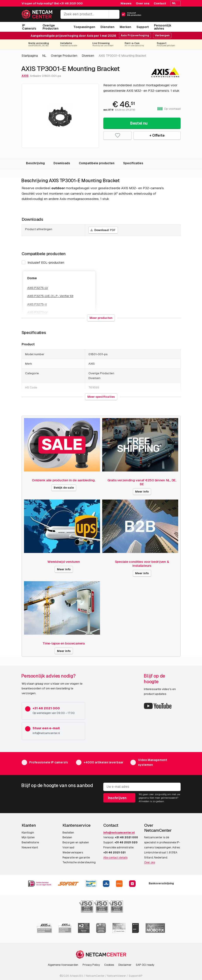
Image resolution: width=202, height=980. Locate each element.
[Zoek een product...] (90, 14)
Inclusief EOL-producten (43, 262)
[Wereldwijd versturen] (62, 526)
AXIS (25, 76)
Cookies (109, 965)
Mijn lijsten (28, 837)
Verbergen (162, 35)
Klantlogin (28, 833)
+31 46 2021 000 (71, 3)
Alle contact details (115, 858)
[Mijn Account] (162, 16)
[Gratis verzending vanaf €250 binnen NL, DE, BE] (140, 445)
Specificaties (133, 163)
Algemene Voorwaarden (63, 965)
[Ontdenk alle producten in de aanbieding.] (62, 445)
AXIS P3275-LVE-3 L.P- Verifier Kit (50, 296)
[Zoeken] (114, 14)
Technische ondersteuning (79, 862)
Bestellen (68, 833)
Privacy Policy (91, 965)
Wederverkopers (73, 853)
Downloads (62, 163)
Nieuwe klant (30, 848)
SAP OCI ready (145, 965)
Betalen (67, 837)
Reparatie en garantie (76, 858)
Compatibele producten (97, 163)
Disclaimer (125, 965)
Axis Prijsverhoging (135, 35)
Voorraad (68, 848)
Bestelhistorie (30, 842)
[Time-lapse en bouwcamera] (62, 608)
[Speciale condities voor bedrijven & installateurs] (140, 526)
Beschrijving (35, 163)
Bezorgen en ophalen (76, 842)
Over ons (150, 862)
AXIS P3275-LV (38, 288)
